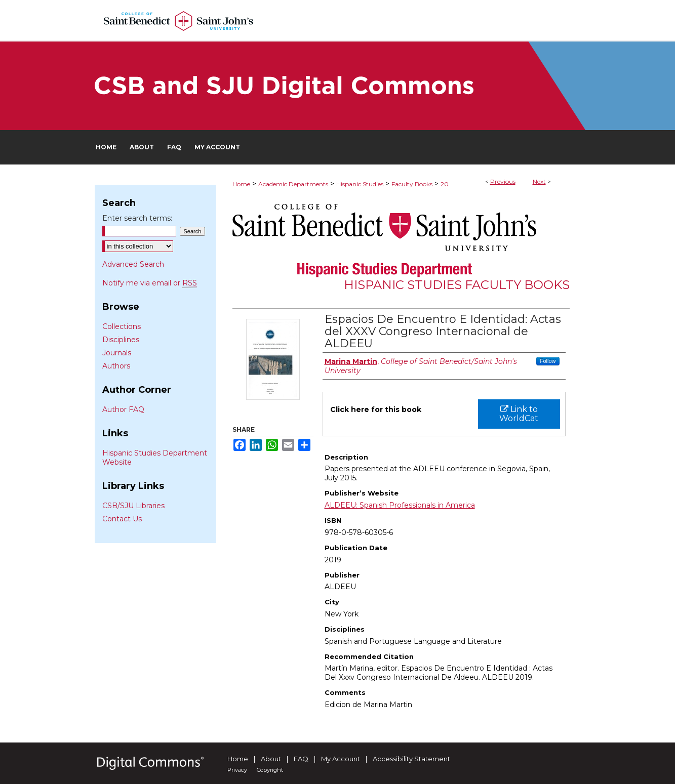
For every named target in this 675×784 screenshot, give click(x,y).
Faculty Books (412, 184)
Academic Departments (293, 184)
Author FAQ (123, 409)
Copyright (270, 770)
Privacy (237, 770)
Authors (116, 366)
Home (241, 184)
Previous (503, 181)
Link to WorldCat (519, 414)
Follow (548, 361)
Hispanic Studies (360, 184)
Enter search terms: (137, 218)
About (271, 759)
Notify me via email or (150, 283)
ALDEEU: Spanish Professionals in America (400, 505)
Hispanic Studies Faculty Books (457, 285)
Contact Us (122, 519)
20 (445, 184)
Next (539, 181)
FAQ (301, 759)
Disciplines (121, 340)
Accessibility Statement (411, 759)
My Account (341, 759)
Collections (122, 326)
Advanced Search (133, 264)
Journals (117, 353)
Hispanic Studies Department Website (155, 458)
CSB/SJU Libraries (133, 506)
